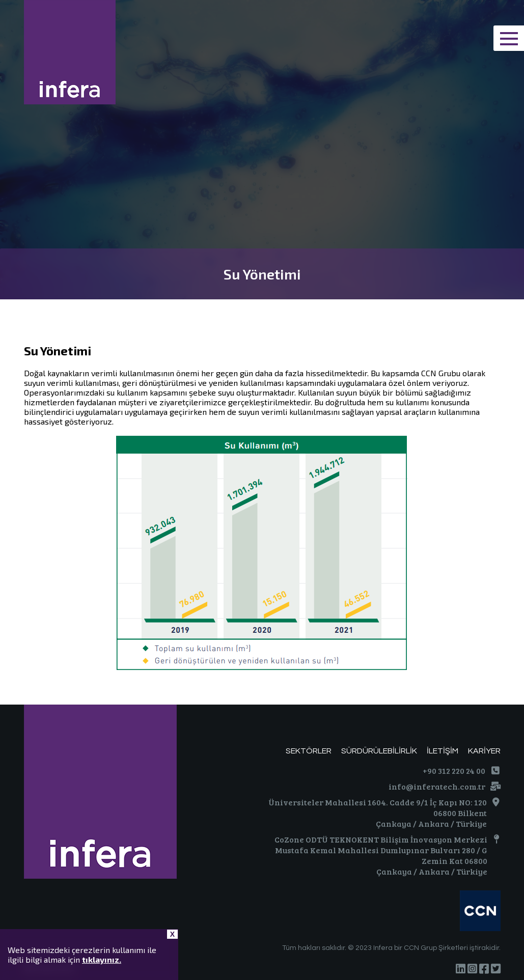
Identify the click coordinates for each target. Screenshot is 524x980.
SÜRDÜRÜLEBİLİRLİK (379, 751)
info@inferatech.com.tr (437, 786)
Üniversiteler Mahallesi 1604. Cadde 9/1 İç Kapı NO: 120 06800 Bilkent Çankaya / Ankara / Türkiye (378, 813)
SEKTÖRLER (309, 751)
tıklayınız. (102, 959)
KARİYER (484, 751)
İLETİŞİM (443, 751)
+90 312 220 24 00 (454, 771)
